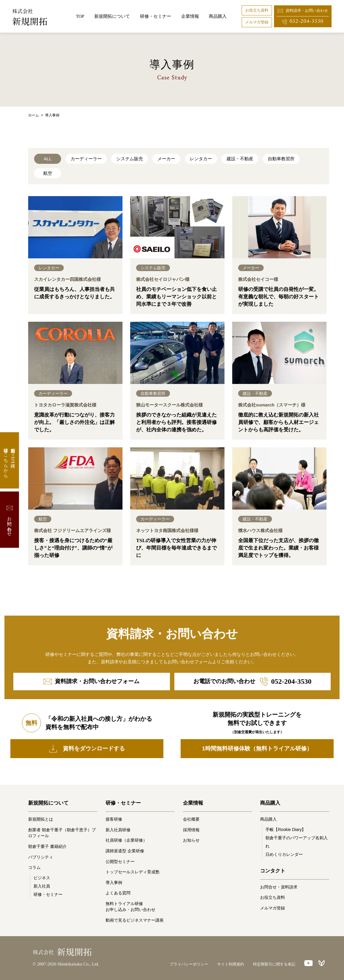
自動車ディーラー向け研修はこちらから (10, 460)
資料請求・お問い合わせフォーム (91, 681)
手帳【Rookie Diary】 (286, 830)
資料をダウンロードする (87, 749)
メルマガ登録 (257, 22)
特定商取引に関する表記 (274, 964)
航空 (48, 173)
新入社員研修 (118, 830)
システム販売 (130, 159)
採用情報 (191, 830)
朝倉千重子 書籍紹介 (47, 846)
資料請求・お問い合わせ (303, 11)
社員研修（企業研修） (126, 840)
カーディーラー (86, 159)
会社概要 (191, 819)
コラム (34, 867)
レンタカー (201, 159)
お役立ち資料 (257, 10)
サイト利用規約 (231, 964)
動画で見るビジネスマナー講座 (135, 920)
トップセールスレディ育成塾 (133, 872)
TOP (80, 16)
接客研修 (114, 819)
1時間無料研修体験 (257, 749)
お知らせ (191, 840)
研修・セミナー (48, 894)
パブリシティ (41, 857)
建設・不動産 (240, 159)
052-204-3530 (303, 21)
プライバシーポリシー (189, 964)
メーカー (166, 159)
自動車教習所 (281, 159)
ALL (48, 159)
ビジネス (42, 878)
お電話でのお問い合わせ (252, 681)
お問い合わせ (10, 520)
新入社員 (42, 886)
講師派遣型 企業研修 (125, 851)
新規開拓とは (41, 819)
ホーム (34, 115)
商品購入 (218, 16)
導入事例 (114, 883)
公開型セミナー (120, 861)
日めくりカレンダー (284, 854)
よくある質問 (118, 893)
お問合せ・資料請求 (279, 887)
